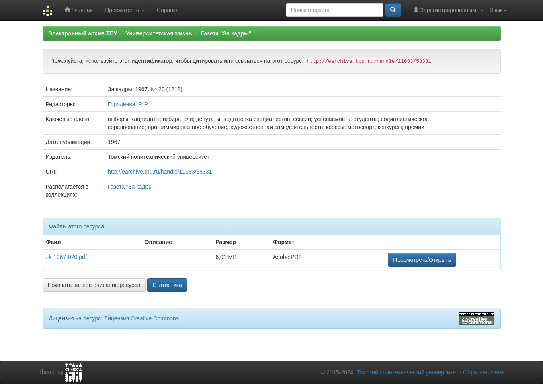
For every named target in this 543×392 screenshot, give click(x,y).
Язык (498, 10)
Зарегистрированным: (448, 10)
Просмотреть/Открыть (422, 260)
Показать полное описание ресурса (94, 285)
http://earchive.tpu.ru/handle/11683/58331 (160, 172)
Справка (168, 10)
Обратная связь (484, 372)
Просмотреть (125, 10)
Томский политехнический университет (407, 372)
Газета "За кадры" (226, 33)
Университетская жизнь (159, 33)
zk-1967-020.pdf (67, 257)
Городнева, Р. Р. (128, 104)
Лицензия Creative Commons (141, 318)
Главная (79, 10)
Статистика (167, 285)
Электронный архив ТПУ (83, 33)
